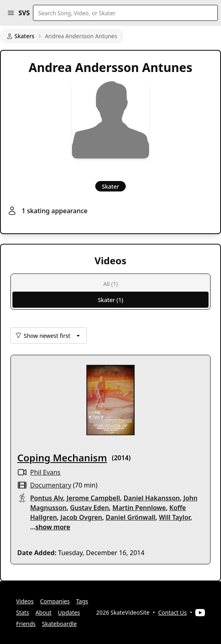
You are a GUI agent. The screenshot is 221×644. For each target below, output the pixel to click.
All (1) (110, 284)
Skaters (20, 36)
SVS (24, 13)
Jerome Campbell (93, 498)
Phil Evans (45, 472)
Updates (69, 612)
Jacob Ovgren (81, 517)
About (43, 612)
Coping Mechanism (62, 458)
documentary (51, 485)
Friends (26, 624)
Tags (82, 601)
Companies (55, 601)
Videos (25, 601)
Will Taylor (174, 517)
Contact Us (173, 612)
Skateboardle (60, 624)
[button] (11, 13)
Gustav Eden (89, 508)
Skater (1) (110, 300)
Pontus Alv (47, 498)
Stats (23, 612)
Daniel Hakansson (151, 498)
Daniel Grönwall (131, 517)
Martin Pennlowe (139, 508)
